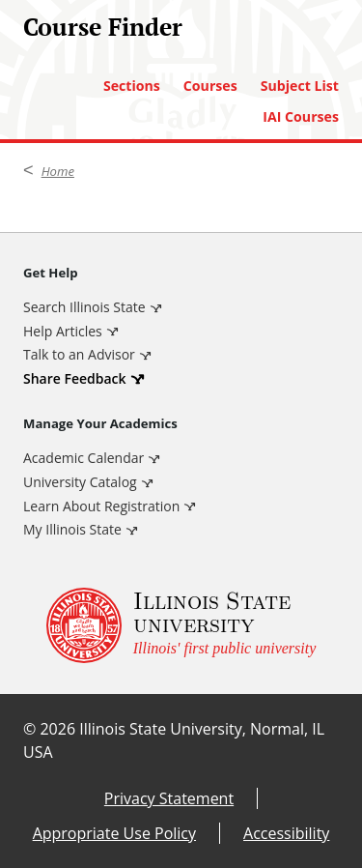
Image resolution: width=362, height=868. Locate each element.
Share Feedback (75, 378)
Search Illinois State (84, 307)
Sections (132, 86)
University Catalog (80, 482)
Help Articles (63, 331)
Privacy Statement (169, 798)
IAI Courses (301, 117)
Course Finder (103, 27)
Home (58, 171)
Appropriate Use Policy (114, 833)
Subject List (300, 86)
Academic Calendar (84, 458)
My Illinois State (72, 529)
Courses (210, 86)
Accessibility (286, 833)
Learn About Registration (101, 506)
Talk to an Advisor (79, 354)
